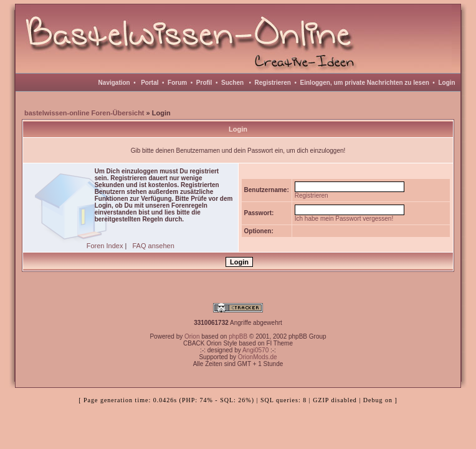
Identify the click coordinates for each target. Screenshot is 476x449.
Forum (177, 83)
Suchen (232, 83)
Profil (204, 83)
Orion (192, 336)
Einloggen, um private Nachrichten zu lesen (365, 83)
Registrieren (273, 83)
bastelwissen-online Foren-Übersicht (84, 113)
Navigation (114, 83)
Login (446, 83)
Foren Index (105, 246)
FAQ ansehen (154, 246)
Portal (150, 83)
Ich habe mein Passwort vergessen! (344, 219)
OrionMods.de (258, 357)
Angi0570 (255, 350)
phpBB (238, 336)
